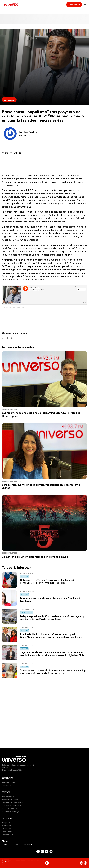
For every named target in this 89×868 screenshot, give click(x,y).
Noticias (24, 576)
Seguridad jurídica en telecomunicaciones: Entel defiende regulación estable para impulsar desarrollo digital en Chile (52, 654)
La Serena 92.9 (8, 835)
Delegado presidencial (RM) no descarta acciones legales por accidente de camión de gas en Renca (54, 618)
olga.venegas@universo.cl (12, 805)
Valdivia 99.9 (7, 829)
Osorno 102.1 (7, 832)
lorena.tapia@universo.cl (11, 799)
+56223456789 (8, 796)
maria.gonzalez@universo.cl (12, 802)
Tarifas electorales (9, 782)
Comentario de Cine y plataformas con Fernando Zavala (35, 557)
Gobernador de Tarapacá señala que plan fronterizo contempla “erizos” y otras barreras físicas (48, 581)
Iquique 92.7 (6, 823)
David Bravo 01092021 (20, 308)
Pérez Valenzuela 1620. (11, 809)
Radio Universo (7, 308)
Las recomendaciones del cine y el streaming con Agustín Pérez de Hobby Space (41, 414)
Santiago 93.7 (7, 826)
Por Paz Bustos (28, 132)
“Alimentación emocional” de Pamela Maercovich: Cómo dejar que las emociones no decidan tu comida (53, 672)
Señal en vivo (74, 5)
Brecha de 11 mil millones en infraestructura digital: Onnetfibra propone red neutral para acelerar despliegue (51, 636)
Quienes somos (8, 785)
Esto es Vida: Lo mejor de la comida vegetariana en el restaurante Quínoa (41, 486)
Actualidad (9, 100)
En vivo (5, 862)
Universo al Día (27, 613)
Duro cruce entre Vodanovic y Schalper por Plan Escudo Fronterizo (51, 600)
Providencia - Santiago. (11, 812)
